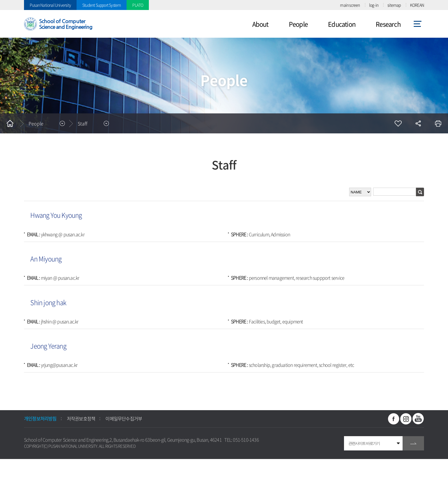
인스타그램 (406, 419)
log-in (374, 5)
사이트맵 (418, 24)
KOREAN (417, 5)
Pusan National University (50, 5)
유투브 (418, 419)
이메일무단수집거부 (124, 418)
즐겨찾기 (398, 123)
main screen (350, 5)
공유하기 (418, 123)
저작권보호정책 (81, 418)
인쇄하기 (438, 123)
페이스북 (394, 419)
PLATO (138, 5)
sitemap (394, 5)
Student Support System (102, 5)
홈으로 (10, 123)
